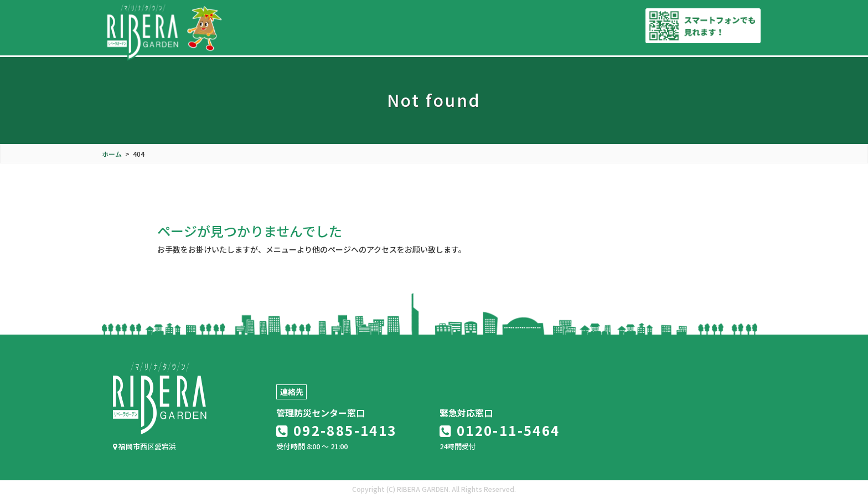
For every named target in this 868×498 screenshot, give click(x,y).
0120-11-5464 (500, 430)
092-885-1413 (337, 430)
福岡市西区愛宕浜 (144, 446)
